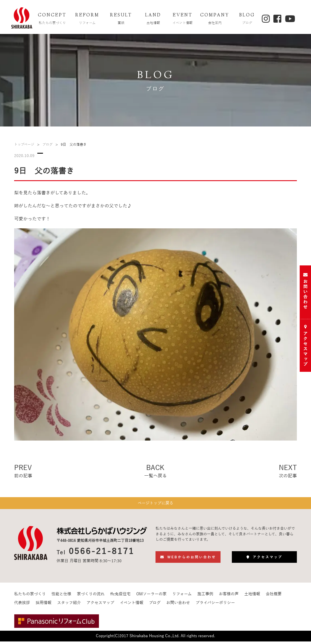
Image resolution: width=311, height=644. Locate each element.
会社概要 (274, 597)
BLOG (247, 19)
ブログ (47, 145)
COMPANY (215, 19)
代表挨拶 (22, 605)
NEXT (288, 472)
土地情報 (252, 597)
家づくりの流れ (91, 597)
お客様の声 (229, 597)
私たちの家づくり (30, 597)
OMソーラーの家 (151, 597)
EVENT (183, 19)
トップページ (24, 145)
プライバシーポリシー (215, 605)
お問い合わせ (178, 605)
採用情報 (44, 605)
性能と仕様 (61, 597)
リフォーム (182, 597)
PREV (23, 472)
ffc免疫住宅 (120, 597)
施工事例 (205, 597)
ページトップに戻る (155, 504)
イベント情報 (132, 605)
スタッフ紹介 (69, 605)
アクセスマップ (100, 605)
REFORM (87, 19)
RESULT (121, 19)
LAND (153, 19)
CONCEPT (52, 19)
